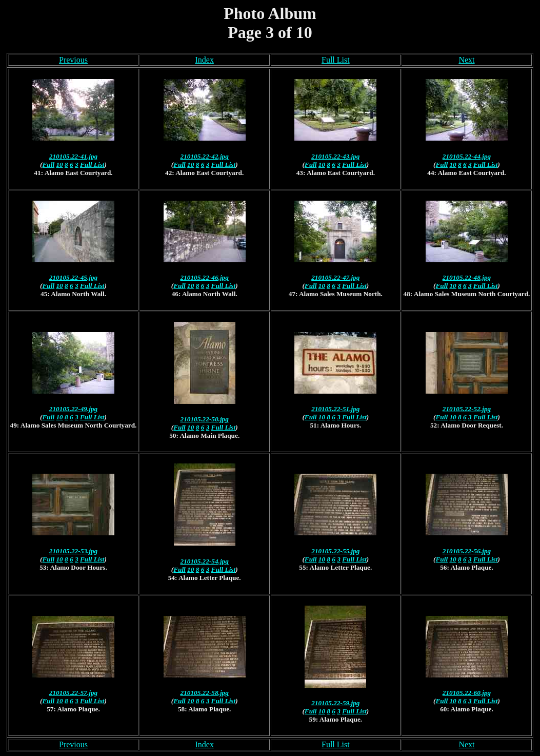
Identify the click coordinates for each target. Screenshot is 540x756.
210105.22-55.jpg (335, 551)
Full (49, 164)
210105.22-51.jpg (335, 409)
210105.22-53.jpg (73, 551)
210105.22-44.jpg (467, 156)
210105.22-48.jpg (467, 277)
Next (466, 60)
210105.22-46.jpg (205, 277)
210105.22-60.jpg (467, 693)
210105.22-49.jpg (73, 409)
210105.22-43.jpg (335, 156)
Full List (336, 60)
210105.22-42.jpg (205, 156)
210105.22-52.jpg (467, 409)
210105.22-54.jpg (205, 561)
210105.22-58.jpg (205, 693)
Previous (73, 60)
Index (204, 60)
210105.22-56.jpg (467, 551)
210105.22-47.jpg (335, 277)
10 (59, 164)
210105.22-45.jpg (73, 277)
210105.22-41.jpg (73, 156)
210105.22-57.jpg (73, 693)
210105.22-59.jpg (335, 703)
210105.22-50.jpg (205, 419)
